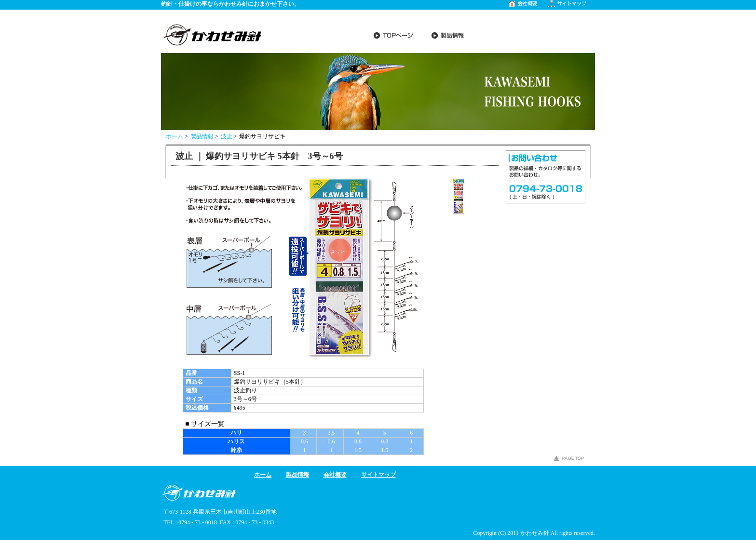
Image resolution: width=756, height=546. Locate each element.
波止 (227, 136)
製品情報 (202, 136)
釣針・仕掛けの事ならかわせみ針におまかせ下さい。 (230, 4)
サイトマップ (378, 475)
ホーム (175, 136)
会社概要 (335, 475)
